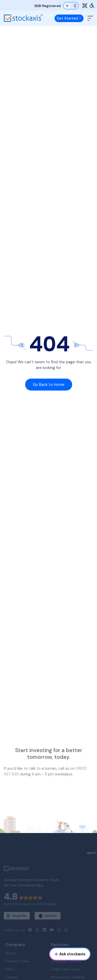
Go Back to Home (49, 385)
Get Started (69, 18)
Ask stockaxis (70, 954)
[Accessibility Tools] (92, 6)
